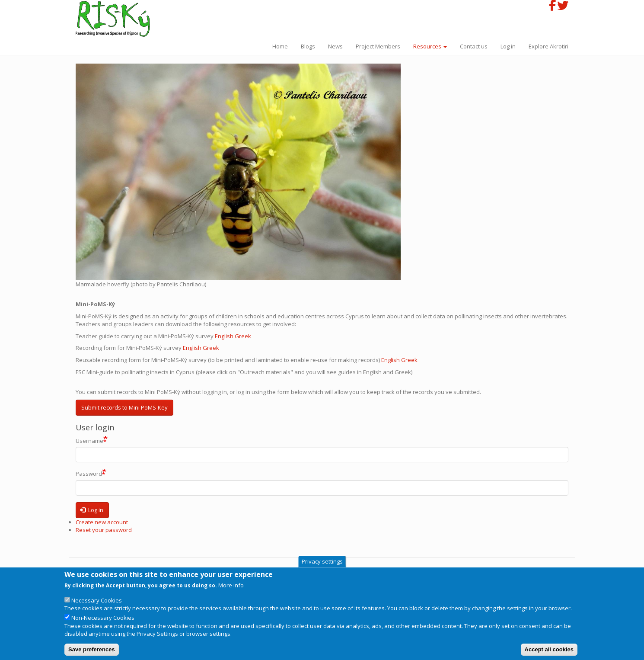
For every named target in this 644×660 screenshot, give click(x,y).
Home (280, 46)
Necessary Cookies (97, 608)
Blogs (308, 46)
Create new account (102, 522)
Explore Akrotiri (548, 46)
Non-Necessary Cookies (103, 625)
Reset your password (104, 530)
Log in (508, 46)
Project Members (378, 46)
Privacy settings (322, 569)
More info (231, 593)
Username (89, 441)
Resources (430, 46)
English (225, 336)
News (335, 46)
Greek (244, 336)
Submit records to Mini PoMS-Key (124, 407)
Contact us (474, 46)
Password (89, 474)
